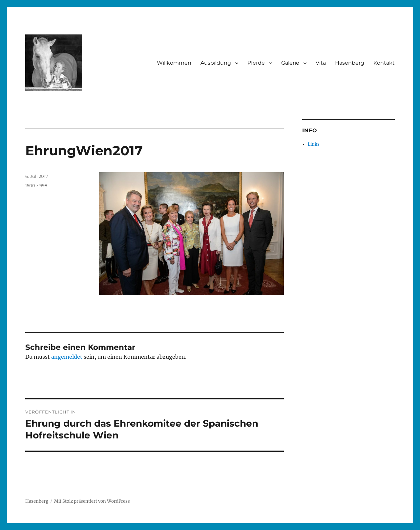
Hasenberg (350, 63)
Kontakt (384, 63)
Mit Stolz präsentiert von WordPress (92, 501)
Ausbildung (216, 63)
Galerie (290, 63)
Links (314, 144)
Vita (321, 63)
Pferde (256, 63)
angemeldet (67, 357)
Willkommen (174, 63)
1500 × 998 (36, 185)
